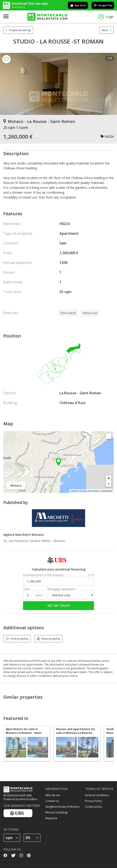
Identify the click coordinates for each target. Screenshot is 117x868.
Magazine (51, 818)
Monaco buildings (57, 812)
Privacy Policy (93, 801)
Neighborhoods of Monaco (63, 807)
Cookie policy (93, 807)
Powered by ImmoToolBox (20, 799)
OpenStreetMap (91, 491)
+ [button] (109, 478)
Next (106, 30)
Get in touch (59, 606)
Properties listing (18, 30)
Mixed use (90, 313)
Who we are (53, 795)
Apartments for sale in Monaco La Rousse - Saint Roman (24, 731)
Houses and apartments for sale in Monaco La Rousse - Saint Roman (76, 731)
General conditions (97, 795)
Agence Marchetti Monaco (24, 535)
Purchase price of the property (43, 575)
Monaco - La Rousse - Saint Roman (39, 121)
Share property (49, 639)
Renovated (68, 313)
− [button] (109, 484)
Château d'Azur (73, 403)
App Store (78, 5)
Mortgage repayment (61, 589)
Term (26, 589)
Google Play (103, 5)
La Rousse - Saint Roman (80, 393)
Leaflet (74, 491)
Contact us (52, 801)
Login (106, 17)
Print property (17, 639)
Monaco (59, 541)
